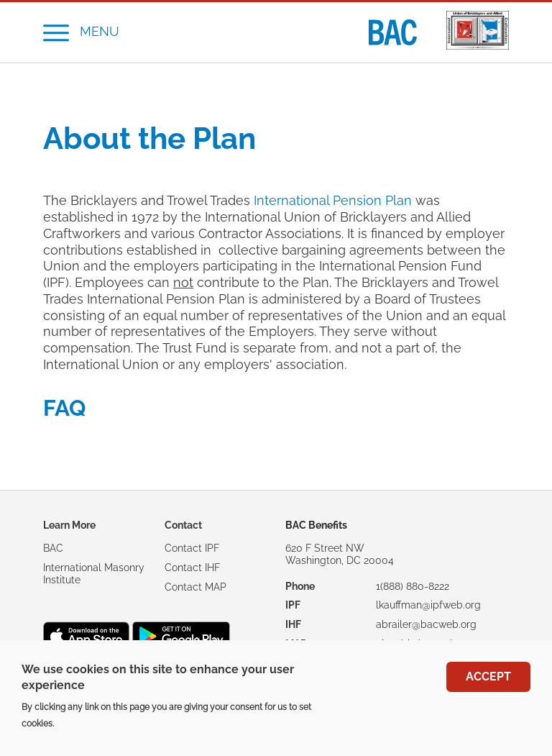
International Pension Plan (333, 201)
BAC (53, 548)
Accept (488, 677)
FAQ (64, 408)
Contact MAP (195, 587)
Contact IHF (192, 568)
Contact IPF (192, 548)
